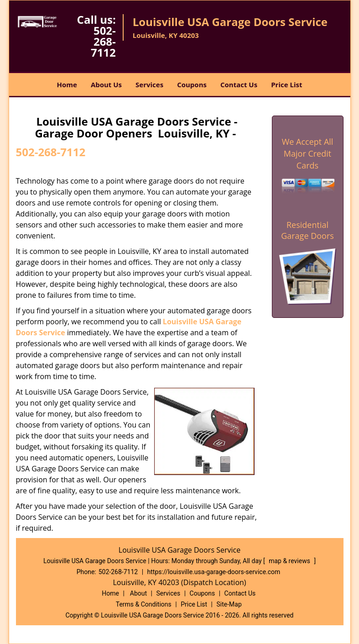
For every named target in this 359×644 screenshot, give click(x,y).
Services (149, 84)
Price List (286, 84)
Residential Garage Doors (307, 230)
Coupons (192, 84)
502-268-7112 (103, 41)
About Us (106, 84)
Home (67, 84)
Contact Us (239, 84)
